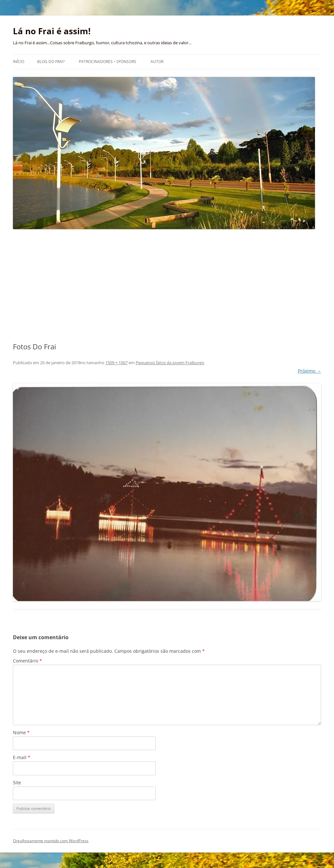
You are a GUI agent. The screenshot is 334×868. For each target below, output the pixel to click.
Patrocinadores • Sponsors (108, 62)
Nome (21, 732)
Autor (157, 62)
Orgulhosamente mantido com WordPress (51, 841)
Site (17, 783)
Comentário (27, 661)
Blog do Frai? (51, 62)
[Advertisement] (167, 286)
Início (19, 62)
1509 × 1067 (116, 363)
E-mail (22, 757)
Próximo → (309, 371)
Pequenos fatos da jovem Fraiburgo (170, 363)
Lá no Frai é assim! (52, 31)
